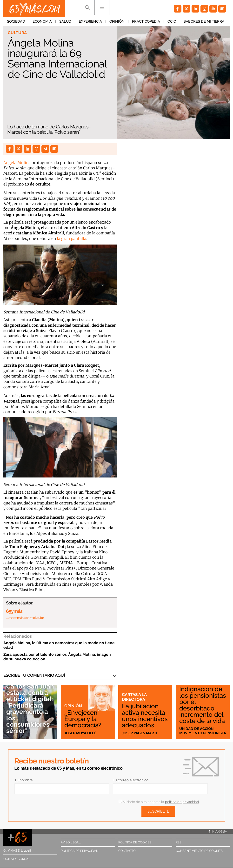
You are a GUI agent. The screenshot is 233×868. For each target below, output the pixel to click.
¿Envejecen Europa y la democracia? (83, 719)
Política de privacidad (80, 851)
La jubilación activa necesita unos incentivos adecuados (145, 716)
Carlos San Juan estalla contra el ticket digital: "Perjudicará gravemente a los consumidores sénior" (30, 709)
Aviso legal (71, 842)
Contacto (127, 851)
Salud (65, 21)
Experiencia (90, 21)
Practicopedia (146, 21)
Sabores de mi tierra (204, 21)
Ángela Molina (17, 163)
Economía (42, 21)
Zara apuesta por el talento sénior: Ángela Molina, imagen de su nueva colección (57, 657)
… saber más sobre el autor (25, 618)
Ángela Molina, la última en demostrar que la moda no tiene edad (59, 645)
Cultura (17, 33)
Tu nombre (24, 780)
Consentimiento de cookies (199, 851)
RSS (179, 842)
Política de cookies (135, 842)
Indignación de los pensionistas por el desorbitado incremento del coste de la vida (203, 705)
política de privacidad (182, 802)
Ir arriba (218, 831)
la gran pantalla (71, 239)
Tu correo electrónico (131, 780)
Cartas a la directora (134, 697)
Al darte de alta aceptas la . (159, 802)
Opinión (117, 21)
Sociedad (16, 21)
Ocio (172, 21)
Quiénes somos (16, 859)
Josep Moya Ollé (80, 733)
